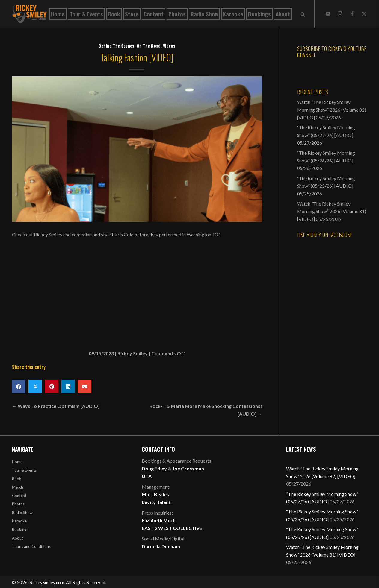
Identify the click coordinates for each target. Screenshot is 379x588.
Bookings (20, 529)
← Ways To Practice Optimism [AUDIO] (56, 406)
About (18, 538)
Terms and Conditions (31, 546)
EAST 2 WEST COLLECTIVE (172, 528)
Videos (169, 46)
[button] (328, 14)
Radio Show (22, 513)
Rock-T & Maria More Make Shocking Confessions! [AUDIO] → (206, 410)
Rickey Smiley (133, 353)
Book (17, 479)
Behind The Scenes (116, 46)
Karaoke (19, 521)
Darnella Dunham (161, 546)
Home (17, 462)
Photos (18, 504)
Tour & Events (24, 470)
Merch (18, 487)
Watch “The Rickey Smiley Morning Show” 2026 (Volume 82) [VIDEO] (332, 110)
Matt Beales (155, 494)
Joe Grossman (188, 468)
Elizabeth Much (159, 520)
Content (19, 496)
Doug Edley (154, 468)
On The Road (149, 46)
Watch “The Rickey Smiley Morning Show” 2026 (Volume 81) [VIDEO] (332, 211)
